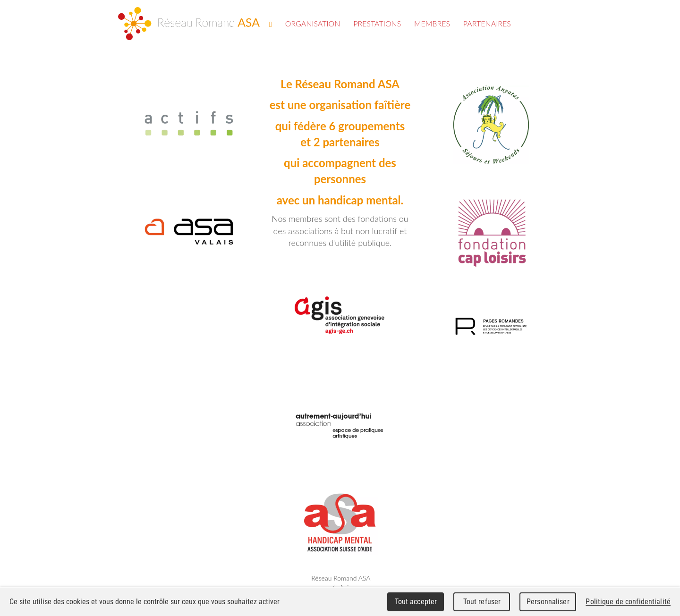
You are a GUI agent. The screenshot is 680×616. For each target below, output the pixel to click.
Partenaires (487, 23)
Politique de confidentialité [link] (628, 602)
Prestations (377, 23)
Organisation (313, 23)
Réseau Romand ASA (189, 24)
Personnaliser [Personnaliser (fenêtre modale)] (548, 602)
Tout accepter (416, 602)
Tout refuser (482, 602)
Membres (432, 23)
